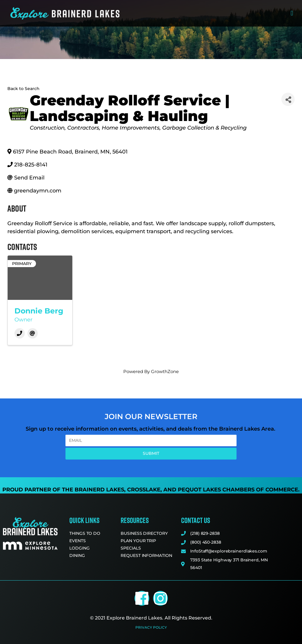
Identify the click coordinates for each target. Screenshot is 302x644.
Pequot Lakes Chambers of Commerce (238, 490)
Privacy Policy (151, 627)
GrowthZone (165, 371)
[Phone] (20, 333)
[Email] (33, 333)
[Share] (288, 99)
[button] (292, 13)
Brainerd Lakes (99, 490)
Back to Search (23, 89)
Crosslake (144, 490)
